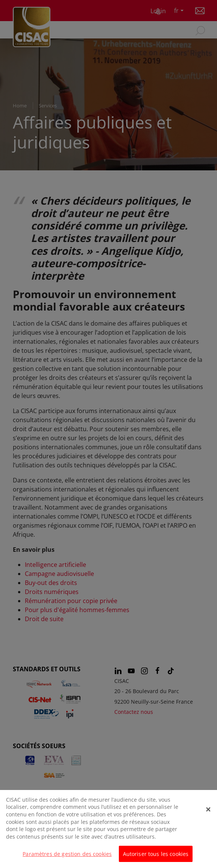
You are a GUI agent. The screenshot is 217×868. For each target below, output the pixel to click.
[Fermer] (208, 816)
